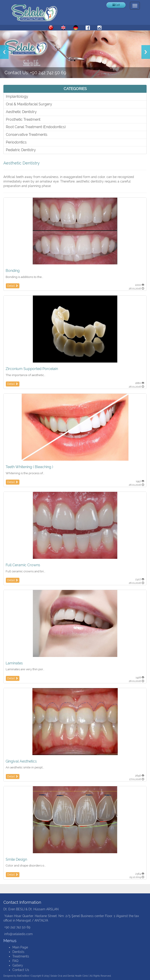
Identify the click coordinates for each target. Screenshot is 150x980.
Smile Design (16, 859)
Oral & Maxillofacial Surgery (29, 104)
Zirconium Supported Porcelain (32, 369)
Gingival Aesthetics (21, 761)
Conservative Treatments (27, 135)
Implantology (17, 96)
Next (146, 52)
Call (116, 5)
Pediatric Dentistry (21, 150)
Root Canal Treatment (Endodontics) (36, 127)
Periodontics (16, 142)
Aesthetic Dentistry (21, 112)
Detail (13, 286)
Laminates (14, 663)
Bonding (13, 271)
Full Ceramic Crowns (23, 565)
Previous (4, 52)
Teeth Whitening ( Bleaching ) (29, 467)
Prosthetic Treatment (23, 119)
